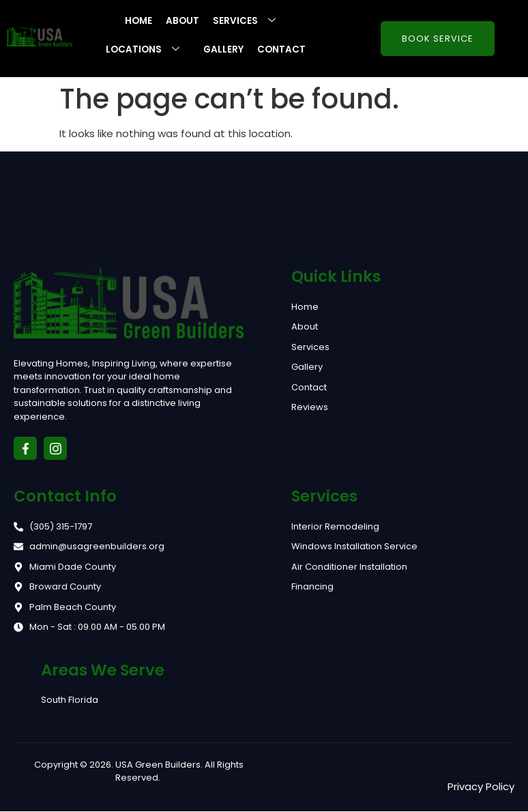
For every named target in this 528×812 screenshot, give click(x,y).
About (184, 21)
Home (138, 21)
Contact (282, 50)
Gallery (224, 50)
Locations (147, 50)
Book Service (438, 39)
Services (251, 21)
